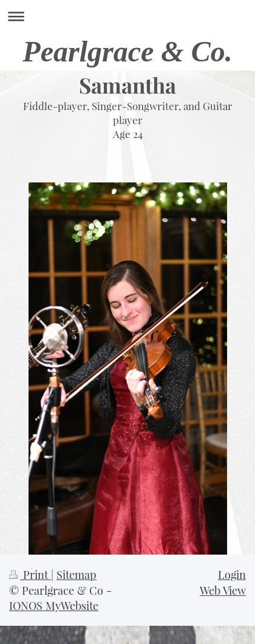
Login (232, 574)
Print (30, 574)
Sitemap (76, 574)
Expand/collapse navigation (127, 16)
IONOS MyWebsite (54, 605)
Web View (223, 590)
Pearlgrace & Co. (127, 51)
